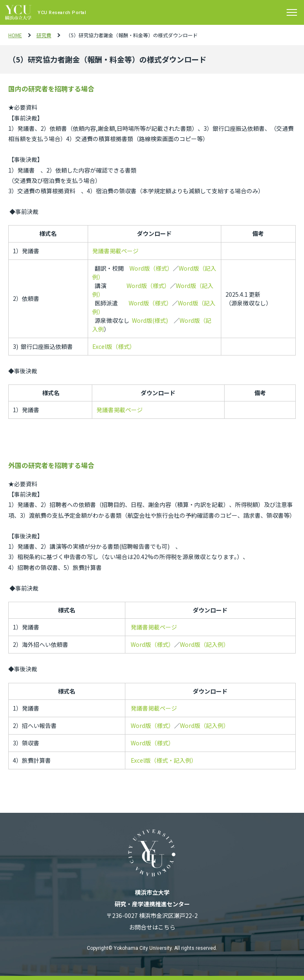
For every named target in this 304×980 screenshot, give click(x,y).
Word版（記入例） (205, 644)
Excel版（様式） (114, 346)
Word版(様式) (150, 320)
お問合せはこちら (152, 927)
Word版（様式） (151, 268)
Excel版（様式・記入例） (164, 760)
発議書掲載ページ (115, 251)
